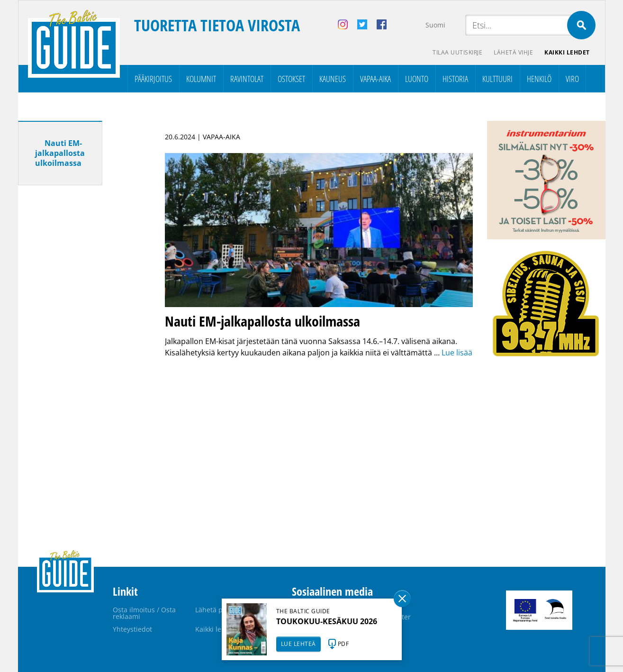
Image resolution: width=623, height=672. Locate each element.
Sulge (402, 599)
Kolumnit (201, 79)
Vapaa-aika (375, 79)
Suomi (435, 25)
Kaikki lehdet (567, 52)
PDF (343, 644)
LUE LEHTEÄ (298, 644)
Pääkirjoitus (153, 79)
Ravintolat (247, 79)
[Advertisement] (77, 342)
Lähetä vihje (513, 52)
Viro (572, 79)
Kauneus (333, 79)
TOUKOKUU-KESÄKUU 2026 (327, 621)
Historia (455, 79)
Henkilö (539, 79)
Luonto (417, 79)
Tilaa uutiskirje (457, 52)
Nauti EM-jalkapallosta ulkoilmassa (60, 153)
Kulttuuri (497, 79)
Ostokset (291, 79)
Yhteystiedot (132, 629)
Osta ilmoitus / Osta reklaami (144, 613)
